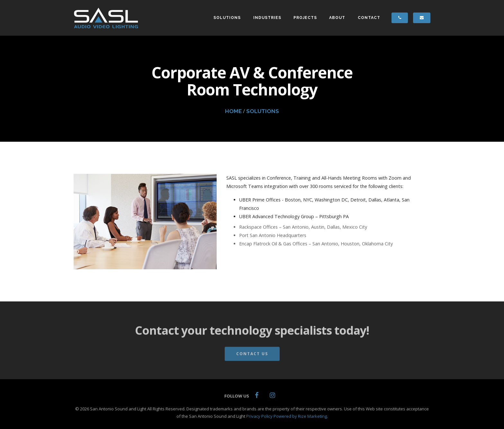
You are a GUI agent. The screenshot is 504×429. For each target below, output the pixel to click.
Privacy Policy (259, 416)
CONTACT (369, 18)
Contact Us (252, 356)
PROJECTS (305, 18)
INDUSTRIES (267, 18)
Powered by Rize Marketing (300, 416)
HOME (233, 111)
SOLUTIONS (227, 18)
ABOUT (337, 18)
